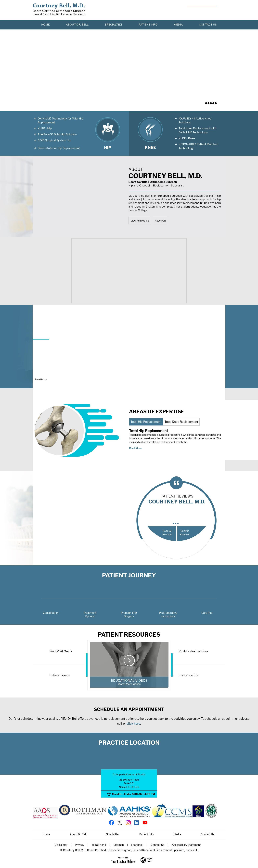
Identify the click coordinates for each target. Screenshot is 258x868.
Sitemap (119, 845)
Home (46, 25)
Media (178, 25)
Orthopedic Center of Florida (129, 775)
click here (133, 724)
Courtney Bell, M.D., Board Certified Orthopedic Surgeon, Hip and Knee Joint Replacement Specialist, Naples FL (130, 850)
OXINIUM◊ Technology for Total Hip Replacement (60, 120)
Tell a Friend (99, 845)
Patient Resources (129, 635)
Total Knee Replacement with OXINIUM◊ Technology (198, 130)
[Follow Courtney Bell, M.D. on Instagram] (128, 822)
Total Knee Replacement (181, 422)
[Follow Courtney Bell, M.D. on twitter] (120, 822)
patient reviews (177, 500)
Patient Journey (129, 575)
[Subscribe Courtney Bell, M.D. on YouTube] (145, 822)
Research (160, 221)
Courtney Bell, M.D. (175, 178)
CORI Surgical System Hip (54, 140)
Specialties (114, 25)
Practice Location (129, 743)
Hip (108, 148)
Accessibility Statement (186, 845)
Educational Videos (129, 685)
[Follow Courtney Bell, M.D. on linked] (136, 822)
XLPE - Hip (45, 128)
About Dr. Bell (77, 25)
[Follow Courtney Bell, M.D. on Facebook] (111, 822)
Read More (41, 380)
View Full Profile (140, 221)
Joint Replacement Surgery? (64, 331)
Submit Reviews (185, 533)
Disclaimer (61, 845)
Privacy (79, 845)
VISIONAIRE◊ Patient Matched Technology (198, 146)
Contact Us (208, 25)
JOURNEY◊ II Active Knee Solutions (195, 120)
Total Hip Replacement (146, 422)
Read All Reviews (167, 533)
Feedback (137, 845)
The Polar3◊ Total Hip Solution (57, 134)
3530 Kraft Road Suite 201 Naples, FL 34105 (129, 783)
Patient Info (148, 25)
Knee (150, 148)
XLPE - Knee (187, 138)
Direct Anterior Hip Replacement (59, 148)
